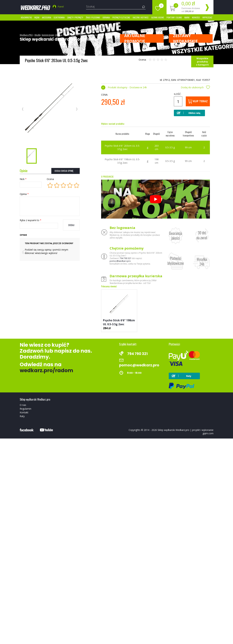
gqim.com (208, 433)
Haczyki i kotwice (141, 17)
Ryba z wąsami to (31, 220)
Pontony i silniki (174, 17)
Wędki (37, 17)
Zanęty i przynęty (75, 17)
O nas (23, 405)
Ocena (50, 179)
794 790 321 (126, 258)
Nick (23, 179)
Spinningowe (48, 35)
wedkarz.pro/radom (46, 370)
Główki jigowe (158, 17)
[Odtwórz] (156, 199)
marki (187, 17)
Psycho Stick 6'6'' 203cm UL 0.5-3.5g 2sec (83, 35)
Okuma (59, 35)
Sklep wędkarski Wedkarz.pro (173, 430)
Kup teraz (198, 101)
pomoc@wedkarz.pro (120, 261)
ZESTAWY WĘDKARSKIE (185, 38)
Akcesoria (47, 17)
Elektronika (59, 17)
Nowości (196, 17)
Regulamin (25, 409)
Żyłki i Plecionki (93, 17)
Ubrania (106, 17)
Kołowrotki (26, 17)
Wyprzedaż (207, 17)
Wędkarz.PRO (26, 35)
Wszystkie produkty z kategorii (202, 61)
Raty (22, 416)
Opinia (24, 194)
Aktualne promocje (135, 38)
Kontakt (24, 412)
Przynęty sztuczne (121, 17)
